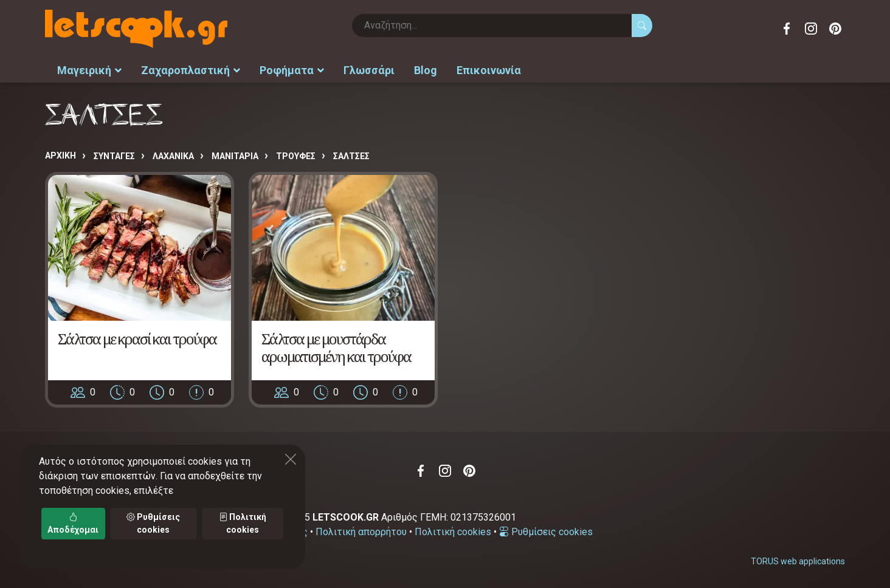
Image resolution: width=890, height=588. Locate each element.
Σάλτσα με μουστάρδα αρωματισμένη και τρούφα (336, 347)
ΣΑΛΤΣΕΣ (351, 156)
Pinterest (835, 29)
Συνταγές (114, 156)
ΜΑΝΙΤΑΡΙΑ (235, 156)
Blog (426, 70)
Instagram (811, 29)
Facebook (787, 29)
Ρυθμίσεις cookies (546, 532)
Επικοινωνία (489, 70)
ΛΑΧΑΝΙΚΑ (173, 156)
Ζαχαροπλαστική (191, 70)
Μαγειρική (89, 70)
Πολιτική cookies (453, 532)
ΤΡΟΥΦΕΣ (296, 156)
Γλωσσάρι (369, 70)
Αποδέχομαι (73, 523)
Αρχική (60, 156)
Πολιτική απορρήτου (361, 532)
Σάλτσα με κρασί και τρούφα (137, 339)
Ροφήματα (292, 70)
